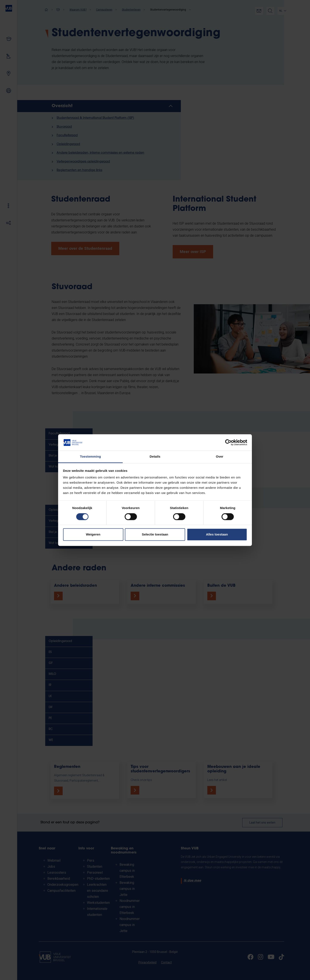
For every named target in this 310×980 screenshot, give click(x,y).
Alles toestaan (217, 535)
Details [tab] (155, 457)
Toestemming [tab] (90, 457)
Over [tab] (220, 457)
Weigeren (93, 535)
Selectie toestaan (155, 535)
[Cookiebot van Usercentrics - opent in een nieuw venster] (228, 442)
